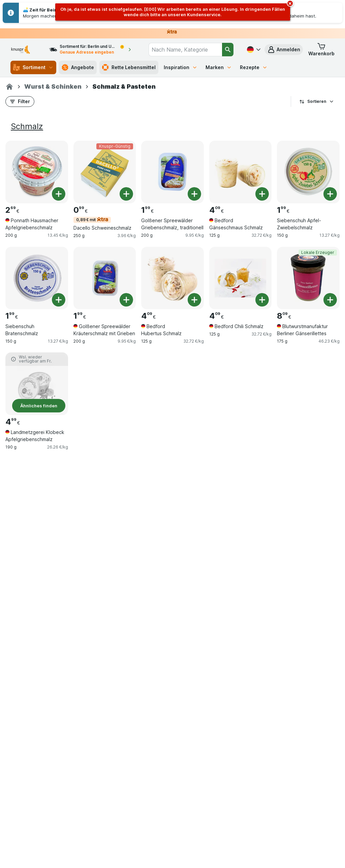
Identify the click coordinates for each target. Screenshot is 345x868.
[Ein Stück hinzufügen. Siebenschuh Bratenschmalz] (59, 300)
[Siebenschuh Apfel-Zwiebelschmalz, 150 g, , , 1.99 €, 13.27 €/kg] (308, 172)
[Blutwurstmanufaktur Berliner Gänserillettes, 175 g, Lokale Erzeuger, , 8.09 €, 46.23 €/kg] (308, 278)
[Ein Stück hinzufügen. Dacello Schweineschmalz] (126, 194)
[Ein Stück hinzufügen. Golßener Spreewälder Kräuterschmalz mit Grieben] (126, 300)
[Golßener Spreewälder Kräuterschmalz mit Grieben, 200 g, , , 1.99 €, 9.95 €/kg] (105, 278)
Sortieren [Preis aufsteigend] (317, 102)
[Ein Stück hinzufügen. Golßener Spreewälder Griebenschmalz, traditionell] (194, 194)
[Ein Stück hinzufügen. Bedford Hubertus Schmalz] (194, 300)
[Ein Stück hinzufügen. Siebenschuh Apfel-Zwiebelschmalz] (330, 194)
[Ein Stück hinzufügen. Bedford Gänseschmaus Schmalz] (262, 194)
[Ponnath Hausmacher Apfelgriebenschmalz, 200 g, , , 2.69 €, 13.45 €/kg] (37, 172)
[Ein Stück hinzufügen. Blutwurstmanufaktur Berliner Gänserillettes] (330, 300)
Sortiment (33, 67)
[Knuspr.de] (9, 87)
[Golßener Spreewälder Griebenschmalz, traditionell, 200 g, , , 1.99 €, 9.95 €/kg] (172, 172)
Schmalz (27, 126)
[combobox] (185, 50)
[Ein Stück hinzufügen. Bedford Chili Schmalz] (262, 300)
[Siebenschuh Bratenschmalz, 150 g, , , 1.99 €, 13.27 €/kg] (37, 278)
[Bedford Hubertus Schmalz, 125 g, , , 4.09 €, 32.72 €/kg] (172, 278)
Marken (219, 67)
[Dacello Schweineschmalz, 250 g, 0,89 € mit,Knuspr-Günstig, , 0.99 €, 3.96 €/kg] (105, 172)
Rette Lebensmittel (129, 67)
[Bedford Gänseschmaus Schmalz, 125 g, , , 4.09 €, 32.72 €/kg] (241, 172)
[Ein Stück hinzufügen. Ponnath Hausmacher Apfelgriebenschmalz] (59, 194)
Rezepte (254, 67)
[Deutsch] (253, 50)
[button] (284, 50)
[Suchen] (228, 50)
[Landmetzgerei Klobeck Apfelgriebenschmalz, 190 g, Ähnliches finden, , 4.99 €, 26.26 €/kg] (37, 384)
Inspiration (181, 67)
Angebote (78, 67)
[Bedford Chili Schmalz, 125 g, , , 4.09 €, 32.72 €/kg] (241, 278)
